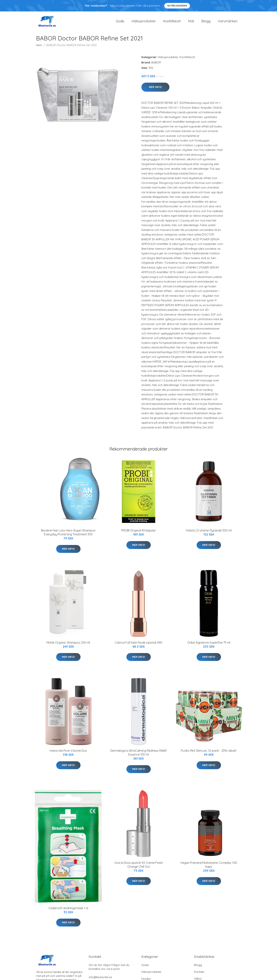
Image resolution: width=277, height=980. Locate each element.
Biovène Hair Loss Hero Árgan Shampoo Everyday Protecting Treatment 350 (68, 535)
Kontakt (199, 974)
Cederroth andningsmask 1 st (68, 911)
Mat (191, 22)
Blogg (206, 22)
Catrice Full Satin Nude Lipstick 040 (138, 645)
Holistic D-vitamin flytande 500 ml (209, 533)
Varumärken (228, 22)
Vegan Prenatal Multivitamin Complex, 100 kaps (209, 867)
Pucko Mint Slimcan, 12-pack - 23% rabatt (209, 753)
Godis (120, 22)
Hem (39, 48)
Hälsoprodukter (144, 22)
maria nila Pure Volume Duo (68, 753)
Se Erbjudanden (177, 6)
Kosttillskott (172, 22)
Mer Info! (155, 90)
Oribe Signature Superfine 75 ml (209, 645)
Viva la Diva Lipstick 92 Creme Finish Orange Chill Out (139, 867)
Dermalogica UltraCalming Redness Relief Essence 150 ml (138, 755)
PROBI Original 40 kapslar (138, 533)
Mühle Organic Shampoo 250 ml (68, 645)
